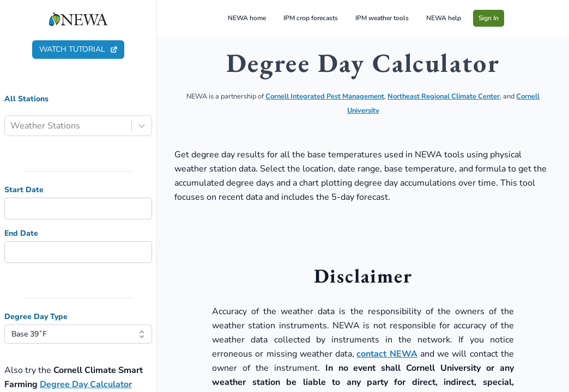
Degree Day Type (36, 317)
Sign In (489, 18)
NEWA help (444, 18)
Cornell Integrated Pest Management (325, 96)
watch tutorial (79, 49)
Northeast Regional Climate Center (444, 96)
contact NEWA (387, 354)
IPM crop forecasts (311, 18)
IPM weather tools (382, 18)
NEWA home (247, 18)
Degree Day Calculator (86, 384)
